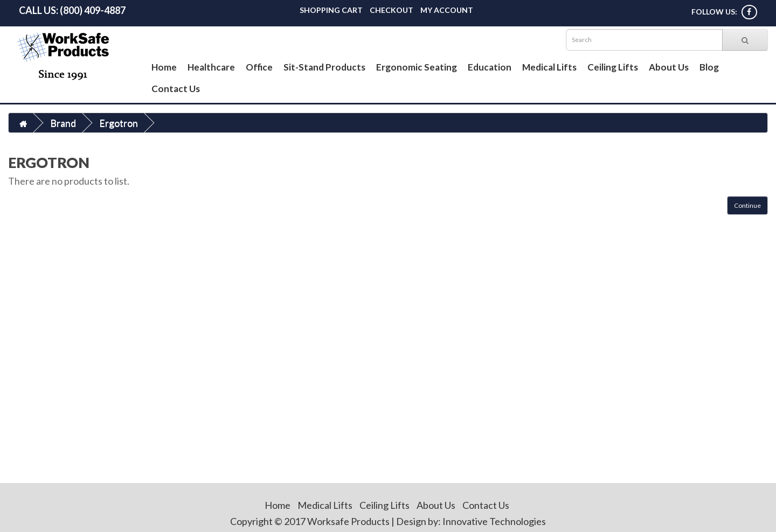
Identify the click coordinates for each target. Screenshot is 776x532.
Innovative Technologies (494, 521)
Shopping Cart (331, 10)
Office (259, 67)
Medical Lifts (549, 67)
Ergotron (119, 123)
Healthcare (211, 67)
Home (164, 67)
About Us (669, 67)
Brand (63, 123)
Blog (709, 67)
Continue (747, 205)
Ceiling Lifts (613, 67)
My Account (447, 10)
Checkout (392, 10)
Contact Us (176, 89)
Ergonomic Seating (417, 67)
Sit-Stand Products (324, 67)
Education (490, 67)
